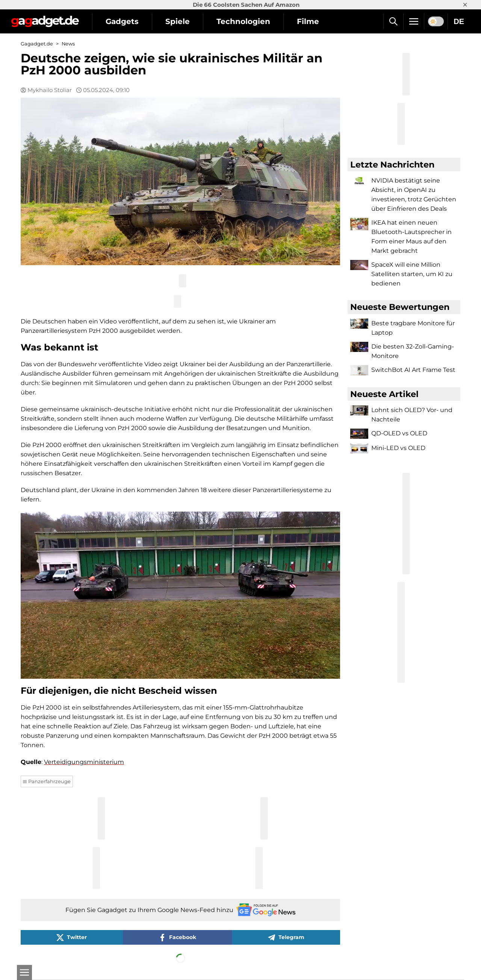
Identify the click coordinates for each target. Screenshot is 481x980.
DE (459, 21)
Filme (308, 21)
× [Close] (465, 5)
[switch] (436, 21)
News (68, 44)
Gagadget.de (37, 44)
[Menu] (414, 21)
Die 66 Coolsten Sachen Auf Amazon (246, 5)
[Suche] (393, 21)
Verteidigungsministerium (84, 762)
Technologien (243, 21)
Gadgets (122, 21)
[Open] (24, 972)
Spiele (178, 21)
